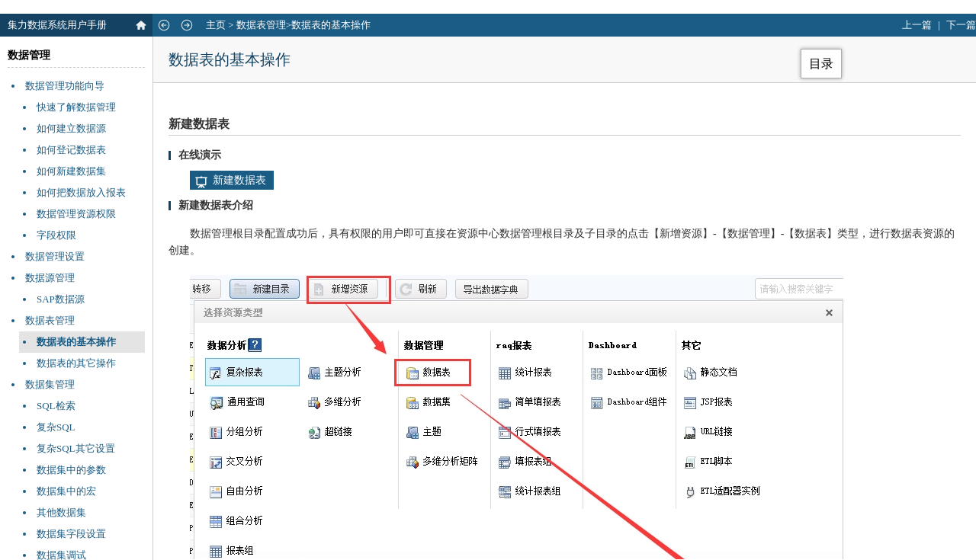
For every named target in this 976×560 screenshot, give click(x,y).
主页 (216, 25)
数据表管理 (261, 25)
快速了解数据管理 (76, 107)
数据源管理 (50, 278)
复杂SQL (56, 427)
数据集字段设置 (71, 534)
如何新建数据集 (71, 171)
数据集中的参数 (71, 470)
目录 (821, 64)
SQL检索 (56, 406)
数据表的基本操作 (76, 342)
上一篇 (917, 25)
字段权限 (56, 235)
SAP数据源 (61, 299)
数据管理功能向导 (65, 86)
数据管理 (29, 55)
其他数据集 (61, 512)
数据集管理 (50, 384)
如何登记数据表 (71, 150)
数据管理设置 (55, 256)
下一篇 (961, 25)
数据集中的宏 (66, 491)
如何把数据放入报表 (81, 192)
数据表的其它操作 (76, 363)
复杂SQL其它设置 (76, 448)
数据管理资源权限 (76, 214)
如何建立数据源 (71, 128)
